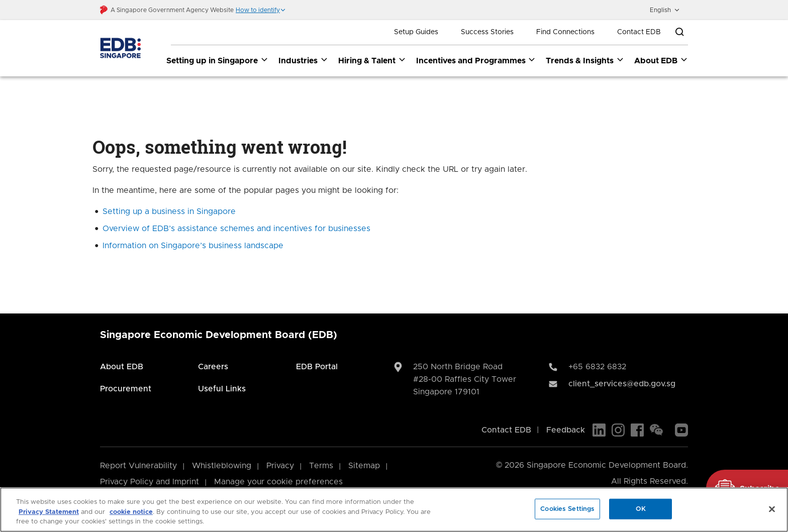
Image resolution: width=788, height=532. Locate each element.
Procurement (126, 389)
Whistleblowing (222, 466)
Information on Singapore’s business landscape (193, 246)
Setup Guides (416, 32)
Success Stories (487, 32)
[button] (261, 10)
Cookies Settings (567, 509)
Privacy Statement (49, 512)
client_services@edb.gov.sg (622, 384)
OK (641, 509)
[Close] (772, 509)
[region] (394, 510)
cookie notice (131, 512)
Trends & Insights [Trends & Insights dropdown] (585, 60)
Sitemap (364, 466)
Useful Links (222, 389)
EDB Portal (317, 367)
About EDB (122, 367)
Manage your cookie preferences (278, 482)
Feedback (566, 430)
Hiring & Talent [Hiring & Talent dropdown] (372, 60)
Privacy (280, 466)
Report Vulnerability (138, 466)
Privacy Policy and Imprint (150, 482)
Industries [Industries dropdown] (303, 60)
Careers (213, 367)
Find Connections (565, 32)
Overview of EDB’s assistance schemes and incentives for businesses (236, 229)
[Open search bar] (679, 32)
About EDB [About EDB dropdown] (661, 60)
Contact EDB (639, 32)
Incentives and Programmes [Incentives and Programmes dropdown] (476, 60)
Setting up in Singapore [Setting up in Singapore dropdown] (217, 60)
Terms (321, 466)
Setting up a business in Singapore (169, 211)
